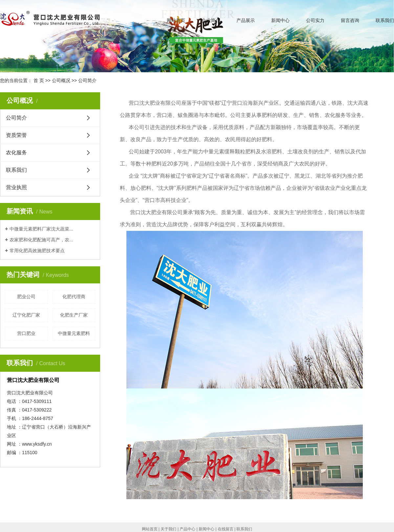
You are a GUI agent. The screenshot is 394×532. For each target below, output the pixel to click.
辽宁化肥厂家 (26, 315)
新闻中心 (280, 20)
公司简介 (16, 118)
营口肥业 (26, 333)
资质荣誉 (16, 135)
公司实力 (315, 20)
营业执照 (16, 187)
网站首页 (176, 20)
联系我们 (385, 20)
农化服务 (16, 153)
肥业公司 (26, 297)
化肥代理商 (74, 297)
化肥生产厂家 (74, 315)
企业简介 (211, 20)
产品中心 (187, 529)
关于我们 (168, 529)
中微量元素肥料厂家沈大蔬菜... (41, 229)
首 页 (39, 80)
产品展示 (246, 20)
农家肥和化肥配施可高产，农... (41, 240)
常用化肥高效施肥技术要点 (37, 251)
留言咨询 (350, 20)
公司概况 (61, 80)
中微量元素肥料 (74, 333)
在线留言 (226, 529)
